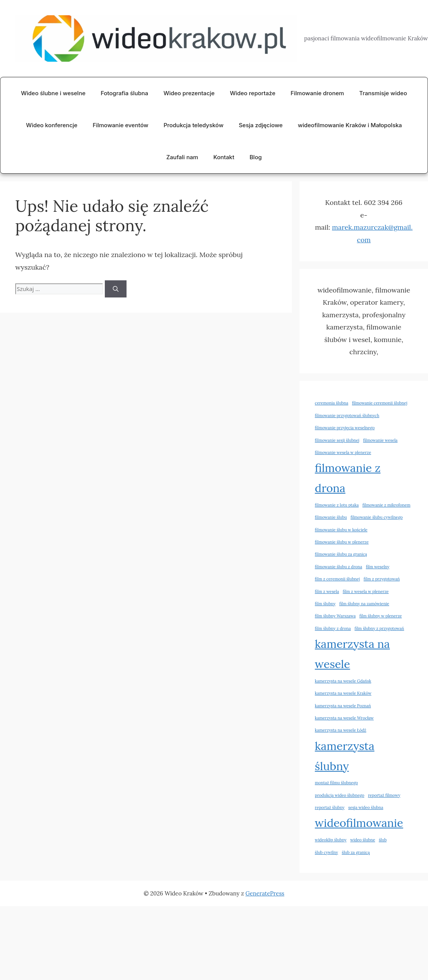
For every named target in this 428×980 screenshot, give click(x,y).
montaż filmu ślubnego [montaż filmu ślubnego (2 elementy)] (336, 783)
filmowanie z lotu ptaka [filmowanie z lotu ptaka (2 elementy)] (337, 505)
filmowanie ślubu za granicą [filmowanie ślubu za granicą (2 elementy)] (341, 554)
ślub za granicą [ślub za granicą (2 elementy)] (356, 852)
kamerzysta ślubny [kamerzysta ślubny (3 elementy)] (345, 756)
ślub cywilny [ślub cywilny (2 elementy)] (326, 852)
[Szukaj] (116, 289)
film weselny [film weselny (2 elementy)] (378, 567)
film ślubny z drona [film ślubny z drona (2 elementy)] (333, 628)
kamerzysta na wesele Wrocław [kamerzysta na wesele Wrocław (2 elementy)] (344, 718)
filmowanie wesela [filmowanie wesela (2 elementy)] (380, 440)
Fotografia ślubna (124, 93)
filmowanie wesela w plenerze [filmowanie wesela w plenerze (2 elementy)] (343, 452)
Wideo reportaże (252, 93)
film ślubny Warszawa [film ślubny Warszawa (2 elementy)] (335, 616)
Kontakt (224, 157)
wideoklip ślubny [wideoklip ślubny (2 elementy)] (331, 840)
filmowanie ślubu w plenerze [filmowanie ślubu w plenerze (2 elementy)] (342, 542)
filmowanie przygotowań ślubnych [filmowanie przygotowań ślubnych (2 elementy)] (347, 416)
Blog (256, 157)
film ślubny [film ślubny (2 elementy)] (325, 604)
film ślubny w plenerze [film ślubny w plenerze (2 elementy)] (381, 616)
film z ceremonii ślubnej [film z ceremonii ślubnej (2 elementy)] (337, 579)
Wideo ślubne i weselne (53, 93)
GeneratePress (265, 893)
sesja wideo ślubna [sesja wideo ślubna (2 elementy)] (366, 807)
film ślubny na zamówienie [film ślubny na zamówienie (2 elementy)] (364, 604)
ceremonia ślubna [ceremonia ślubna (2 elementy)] (332, 403)
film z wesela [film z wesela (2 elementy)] (327, 592)
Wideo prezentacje (189, 93)
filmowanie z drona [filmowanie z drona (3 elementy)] (348, 478)
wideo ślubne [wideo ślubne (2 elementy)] (363, 840)
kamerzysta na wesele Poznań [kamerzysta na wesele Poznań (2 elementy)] (343, 706)
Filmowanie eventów (120, 125)
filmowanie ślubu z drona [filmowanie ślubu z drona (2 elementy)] (338, 567)
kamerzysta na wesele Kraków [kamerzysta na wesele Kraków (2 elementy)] (343, 693)
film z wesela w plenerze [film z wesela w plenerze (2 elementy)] (366, 592)
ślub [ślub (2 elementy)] (383, 840)
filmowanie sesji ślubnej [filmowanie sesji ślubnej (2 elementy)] (337, 440)
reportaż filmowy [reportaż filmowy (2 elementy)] (384, 795)
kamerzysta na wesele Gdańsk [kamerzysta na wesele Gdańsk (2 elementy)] (343, 681)
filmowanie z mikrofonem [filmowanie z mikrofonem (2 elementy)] (386, 505)
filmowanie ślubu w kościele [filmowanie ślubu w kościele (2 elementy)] (341, 530)
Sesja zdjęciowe (260, 125)
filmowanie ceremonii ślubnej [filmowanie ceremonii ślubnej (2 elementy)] (379, 403)
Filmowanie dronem (317, 93)
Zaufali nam (182, 157)
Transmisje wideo (383, 93)
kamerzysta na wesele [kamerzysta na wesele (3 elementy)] (352, 654)
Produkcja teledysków (193, 125)
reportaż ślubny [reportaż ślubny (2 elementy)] (330, 807)
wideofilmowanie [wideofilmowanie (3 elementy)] (359, 823)
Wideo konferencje (52, 125)
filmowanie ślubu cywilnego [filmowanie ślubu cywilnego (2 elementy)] (377, 517)
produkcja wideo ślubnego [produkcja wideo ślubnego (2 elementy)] (340, 795)
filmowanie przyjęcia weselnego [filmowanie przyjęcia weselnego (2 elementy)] (345, 428)
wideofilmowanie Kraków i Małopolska (350, 125)
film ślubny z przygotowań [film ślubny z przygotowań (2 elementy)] (379, 628)
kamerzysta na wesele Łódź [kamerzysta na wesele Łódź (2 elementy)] (341, 730)
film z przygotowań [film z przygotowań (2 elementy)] (382, 579)
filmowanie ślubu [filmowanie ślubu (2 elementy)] (331, 517)
